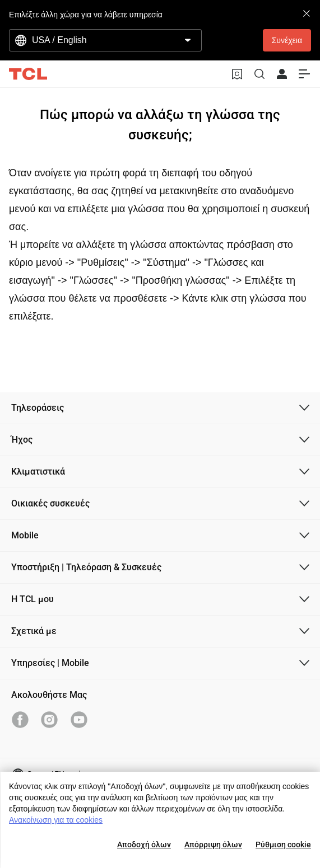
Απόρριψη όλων (213, 844)
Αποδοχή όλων (144, 844)
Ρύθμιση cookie (283, 844)
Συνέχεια (287, 40)
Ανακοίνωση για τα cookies (56, 820)
